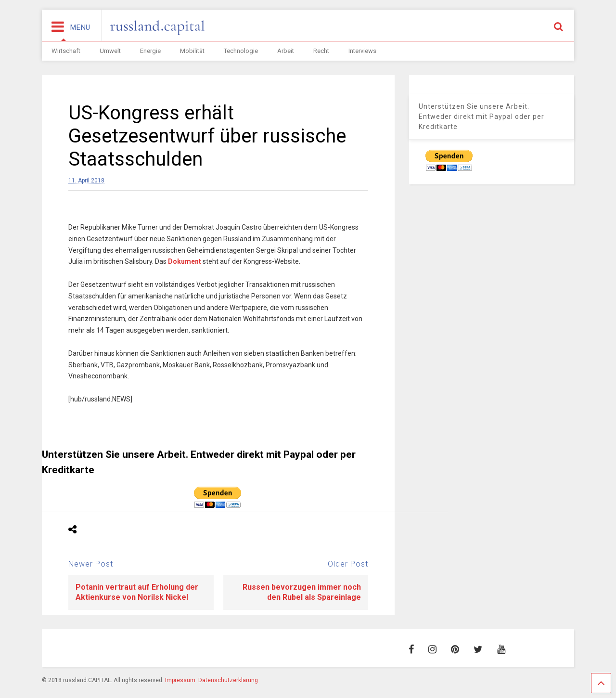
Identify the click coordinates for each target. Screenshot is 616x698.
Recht (321, 51)
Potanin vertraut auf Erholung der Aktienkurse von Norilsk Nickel (137, 592)
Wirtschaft (66, 51)
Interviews (362, 51)
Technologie (241, 51)
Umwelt (110, 51)
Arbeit (286, 51)
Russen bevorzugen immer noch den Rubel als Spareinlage (302, 592)
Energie (150, 51)
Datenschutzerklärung (228, 680)
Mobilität (192, 51)
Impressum (180, 680)
